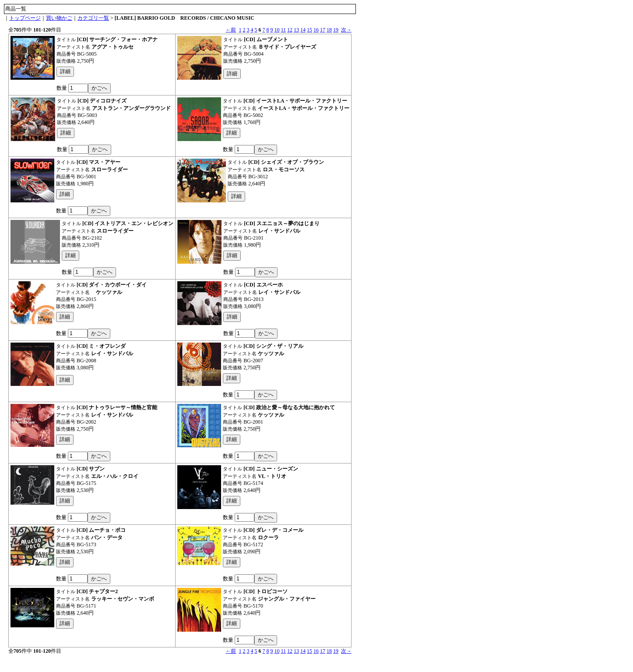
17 (323, 30)
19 (336, 30)
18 (329, 30)
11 (283, 30)
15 (309, 30)
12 (290, 30)
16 (316, 30)
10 (277, 30)
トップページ (25, 18)
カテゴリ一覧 (93, 18)
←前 (231, 30)
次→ (346, 30)
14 (303, 30)
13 (296, 30)
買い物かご (59, 18)
